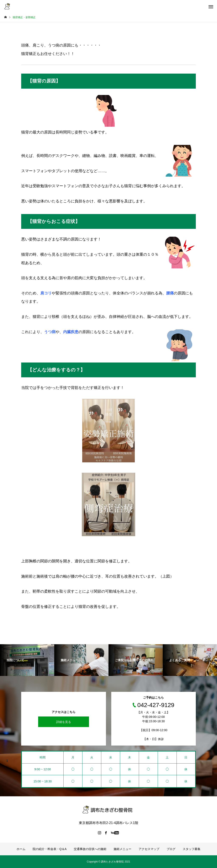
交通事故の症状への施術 (90, 849)
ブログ (171, 849)
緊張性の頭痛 (67, 293)
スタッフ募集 (192, 849)
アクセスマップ (149, 849)
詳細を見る (64, 722)
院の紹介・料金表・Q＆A (50, 849)
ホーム (21, 849)
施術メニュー (122, 849)
